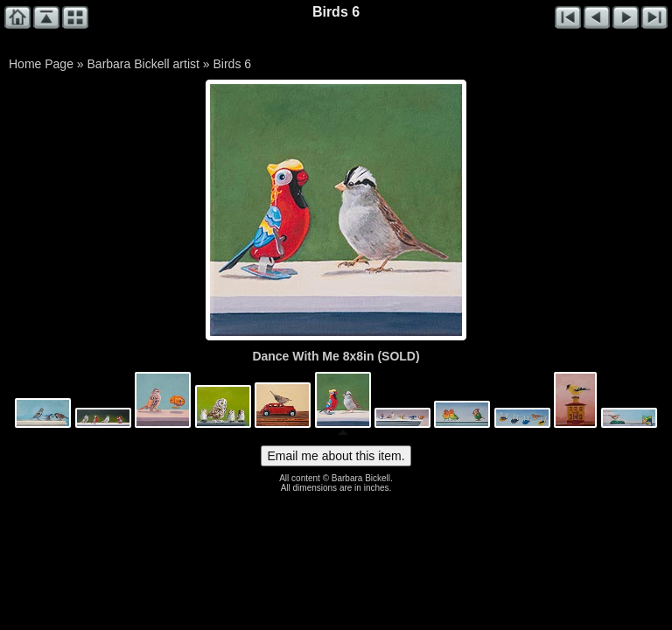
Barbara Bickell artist (143, 64)
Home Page (41, 64)
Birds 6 (232, 64)
